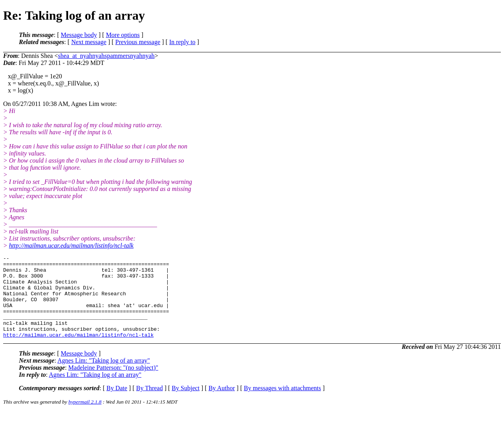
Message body (79, 35)
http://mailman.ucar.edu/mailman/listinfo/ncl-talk (71, 245)
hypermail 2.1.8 (85, 418)
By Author (221, 405)
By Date (117, 405)
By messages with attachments (282, 405)
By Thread (150, 405)
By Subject (186, 405)
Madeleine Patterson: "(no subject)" (113, 384)
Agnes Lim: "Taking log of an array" (104, 377)
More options (123, 35)
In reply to (183, 42)
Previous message (138, 42)
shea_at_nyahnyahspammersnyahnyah (106, 56)
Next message (89, 42)
